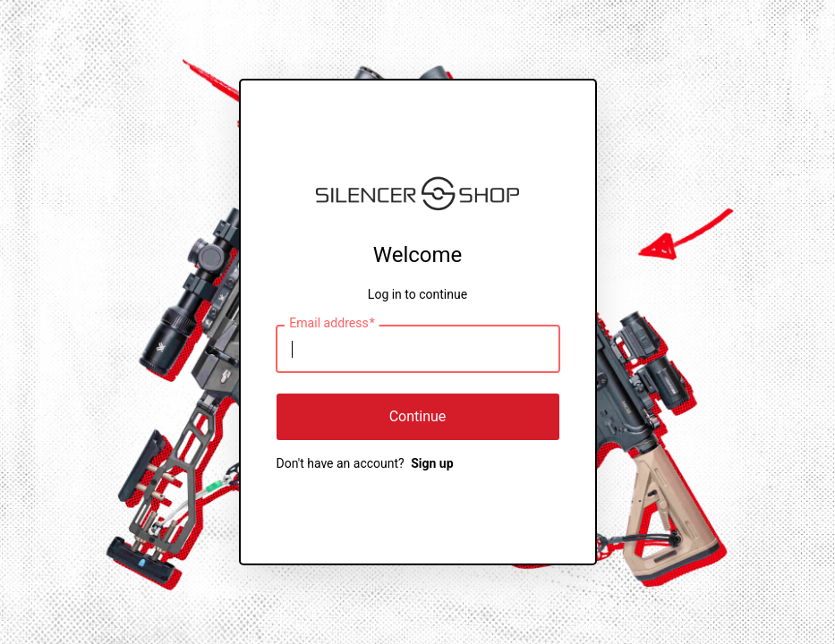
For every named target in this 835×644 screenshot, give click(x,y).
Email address (332, 324)
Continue (418, 416)
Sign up (432, 463)
